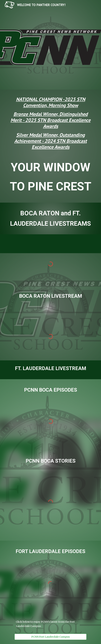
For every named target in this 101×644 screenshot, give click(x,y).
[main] (50, 125)
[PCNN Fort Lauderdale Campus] (50, 637)
